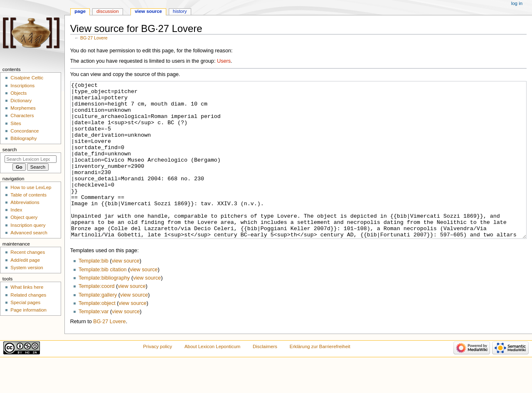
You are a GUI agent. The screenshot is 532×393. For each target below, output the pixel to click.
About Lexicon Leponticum (213, 378)
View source (148, 11)
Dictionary (21, 101)
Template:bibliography (104, 309)
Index (16, 210)
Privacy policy (158, 378)
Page (80, 11)
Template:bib (94, 292)
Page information (28, 310)
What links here (27, 287)
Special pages (25, 302)
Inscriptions (22, 86)
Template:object (97, 334)
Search (10, 150)
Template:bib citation (103, 301)
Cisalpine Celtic (27, 78)
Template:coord (97, 317)
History (180, 11)
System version (27, 268)
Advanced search (29, 233)
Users (224, 61)
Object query (24, 217)
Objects (18, 93)
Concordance (25, 131)
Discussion (107, 11)
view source (126, 292)
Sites (16, 123)
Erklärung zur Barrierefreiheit (320, 378)
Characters (22, 115)
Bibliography (23, 138)
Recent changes (28, 252)
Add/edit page (25, 260)
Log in (517, 3)
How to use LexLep (31, 187)
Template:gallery (98, 326)
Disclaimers (265, 378)
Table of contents (28, 195)
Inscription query (28, 225)
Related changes (28, 295)
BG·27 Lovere (94, 38)
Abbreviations (25, 202)
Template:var (94, 343)
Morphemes (23, 108)
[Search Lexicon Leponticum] (31, 159)
